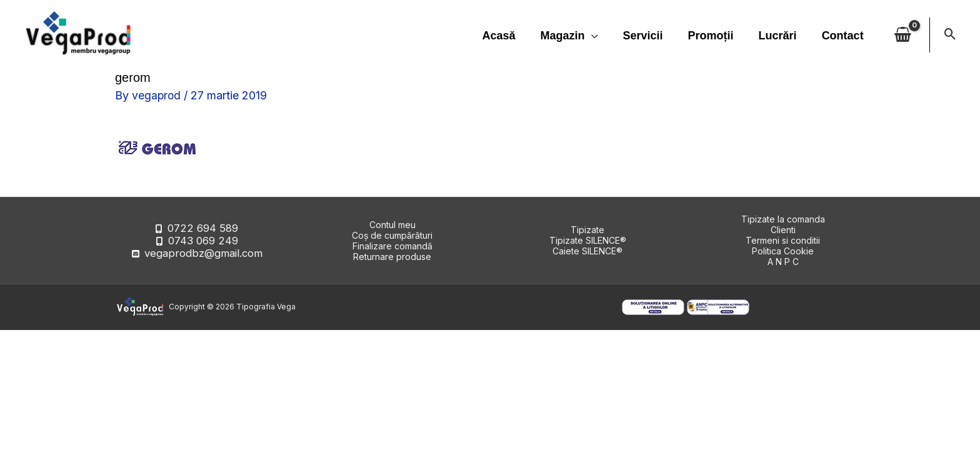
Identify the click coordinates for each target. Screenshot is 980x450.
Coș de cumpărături (392, 235)
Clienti (783, 230)
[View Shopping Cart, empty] (903, 35)
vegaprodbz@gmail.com (203, 251)
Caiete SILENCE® (587, 251)
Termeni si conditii (783, 240)
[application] (603, 36)
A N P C (783, 262)
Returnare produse (392, 257)
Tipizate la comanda (783, 219)
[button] (950, 35)
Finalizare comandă (392, 246)
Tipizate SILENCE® (588, 240)
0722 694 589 (203, 230)
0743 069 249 (203, 240)
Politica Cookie (783, 251)
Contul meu (392, 225)
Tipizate (587, 230)
